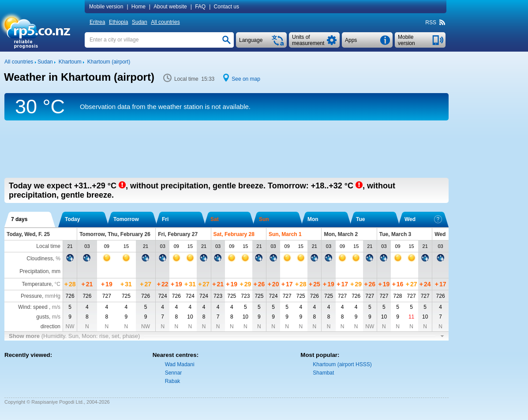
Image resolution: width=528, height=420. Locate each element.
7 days (19, 219)
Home (139, 7)
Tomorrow (126, 219)
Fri (165, 219)
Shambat (323, 373)
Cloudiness (39, 259)
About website (170, 7)
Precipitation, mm (40, 271)
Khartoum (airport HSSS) (342, 364)
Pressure (31, 296)
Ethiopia (118, 22)
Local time (48, 246)
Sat (215, 219)
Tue (360, 219)
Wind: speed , (39, 307)
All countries (165, 22)
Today (72, 219)
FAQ (200, 7)
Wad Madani (180, 364)
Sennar (174, 373)
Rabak (173, 381)
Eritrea (97, 22)
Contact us (227, 7)
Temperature (36, 284)
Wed (423, 219)
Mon (313, 219)
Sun (264, 219)
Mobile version (106, 7)
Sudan (140, 22)
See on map (246, 79)
